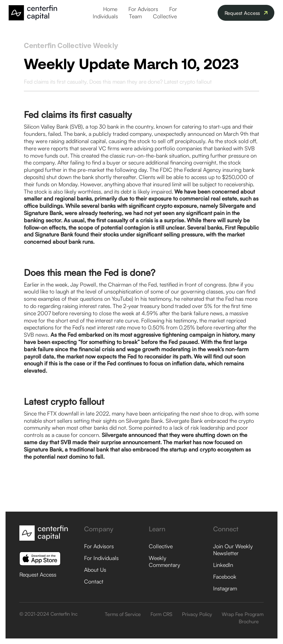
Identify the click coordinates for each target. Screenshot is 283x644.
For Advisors (143, 9)
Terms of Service (123, 614)
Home (110, 9)
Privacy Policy (197, 614)
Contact (94, 581)
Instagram (225, 588)
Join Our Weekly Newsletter (233, 550)
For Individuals (101, 558)
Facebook (225, 577)
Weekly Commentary (165, 561)
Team (135, 16)
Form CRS (161, 614)
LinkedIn (223, 565)
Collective (165, 16)
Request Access (38, 575)
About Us (95, 570)
